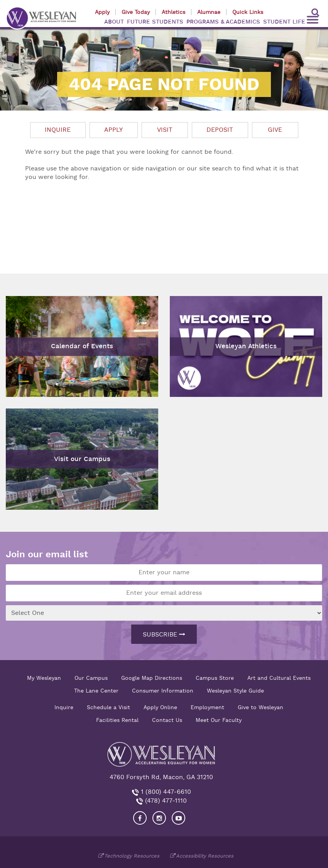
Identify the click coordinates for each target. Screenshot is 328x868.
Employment (207, 707)
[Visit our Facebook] (140, 818)
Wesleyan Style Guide (235, 691)
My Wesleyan (44, 678)
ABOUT (114, 22)
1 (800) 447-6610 (165, 792)
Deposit (220, 130)
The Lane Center (96, 691)
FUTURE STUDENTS (155, 22)
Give (275, 130)
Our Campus (91, 678)
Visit (165, 130)
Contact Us (167, 720)
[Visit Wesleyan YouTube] (178, 818)
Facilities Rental (117, 720)
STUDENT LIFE (284, 22)
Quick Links (248, 12)
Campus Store (215, 678)
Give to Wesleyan (260, 707)
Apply (102, 12)
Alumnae (209, 12)
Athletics (173, 12)
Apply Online (160, 707)
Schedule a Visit (108, 707)
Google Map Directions (152, 678)
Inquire (58, 130)
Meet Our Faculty (219, 720)
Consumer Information (163, 691)
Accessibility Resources (205, 856)
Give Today (136, 12)
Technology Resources (132, 856)
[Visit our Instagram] (159, 818)
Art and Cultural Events (279, 678)
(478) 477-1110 (165, 801)
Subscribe (164, 635)
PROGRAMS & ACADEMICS (223, 22)
